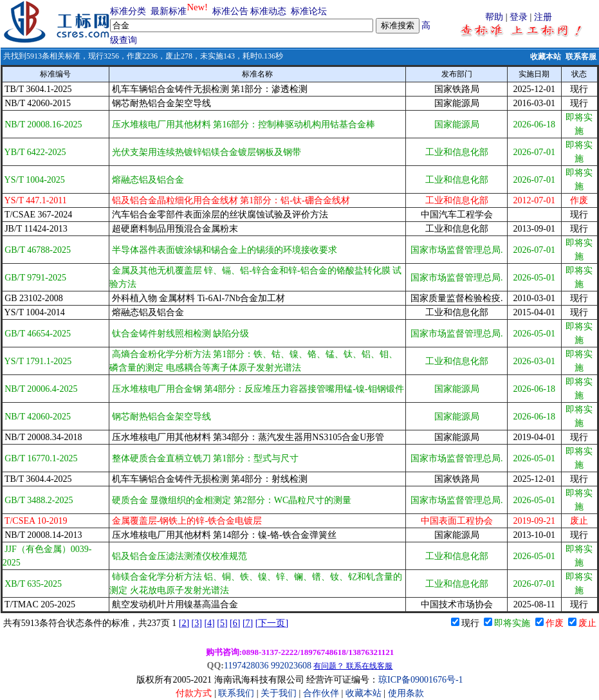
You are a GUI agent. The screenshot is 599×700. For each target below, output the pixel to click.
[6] (235, 623)
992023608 (291, 666)
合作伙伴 (321, 693)
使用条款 (406, 693)
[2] (184, 623)
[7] (248, 623)
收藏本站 (546, 57)
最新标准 (169, 11)
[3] (197, 623)
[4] (209, 623)
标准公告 (230, 11)
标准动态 (268, 11)
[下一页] (272, 623)
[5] (222, 623)
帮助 (494, 17)
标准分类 (128, 11)
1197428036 (246, 666)
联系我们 (236, 693)
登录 (519, 17)
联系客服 (581, 57)
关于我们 (280, 693)
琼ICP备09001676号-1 (420, 680)
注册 (543, 17)
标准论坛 (309, 11)
